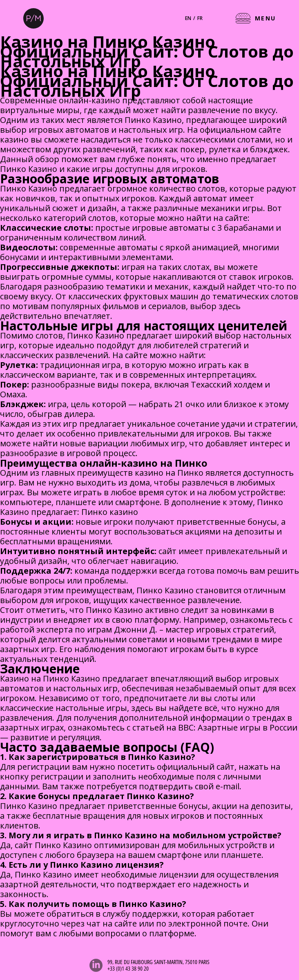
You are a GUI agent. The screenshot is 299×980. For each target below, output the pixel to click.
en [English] (188, 18)
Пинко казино (110, 512)
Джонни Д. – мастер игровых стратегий (194, 629)
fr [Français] (200, 18)
